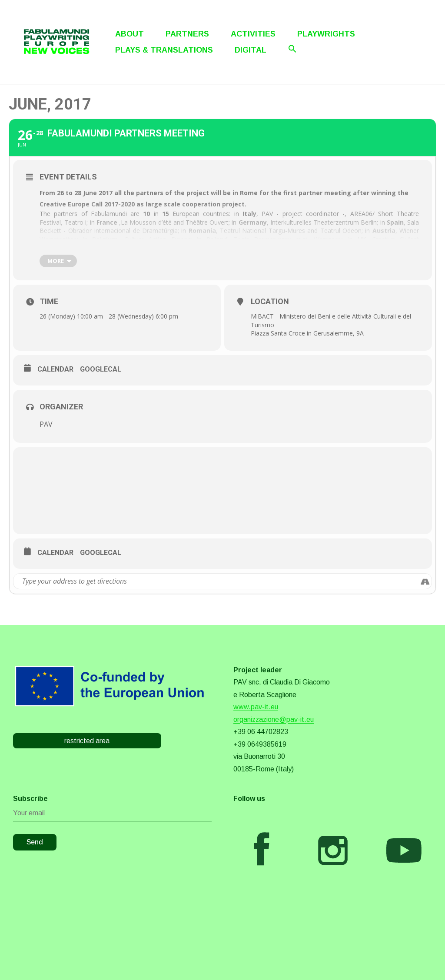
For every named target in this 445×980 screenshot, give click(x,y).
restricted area (87, 741)
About (130, 34)
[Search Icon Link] (292, 49)
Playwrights (326, 34)
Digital (251, 50)
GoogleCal (101, 369)
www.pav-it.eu (256, 707)
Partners (187, 34)
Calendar (55, 369)
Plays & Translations (164, 50)
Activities (253, 34)
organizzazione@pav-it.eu (274, 719)
